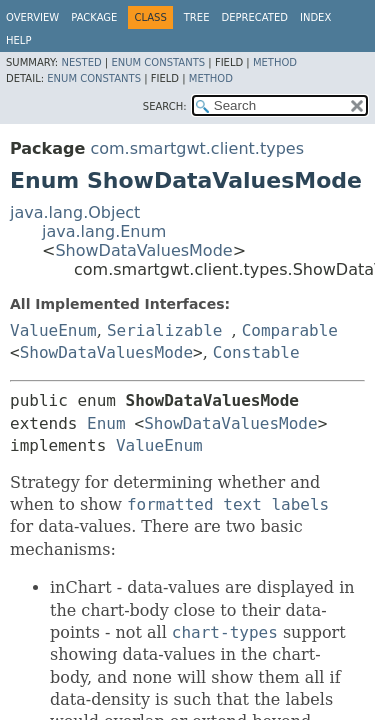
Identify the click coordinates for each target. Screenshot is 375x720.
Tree (197, 17)
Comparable (290, 330)
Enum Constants (158, 62)
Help (18, 40)
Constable (256, 352)
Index (315, 17)
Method (275, 62)
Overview (32, 17)
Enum (106, 423)
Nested (81, 62)
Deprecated (254, 17)
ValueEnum (53, 330)
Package (94, 17)
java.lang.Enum (104, 231)
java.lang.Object (75, 212)
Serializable (165, 330)
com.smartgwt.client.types (197, 148)
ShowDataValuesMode (143, 250)
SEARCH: (165, 106)
